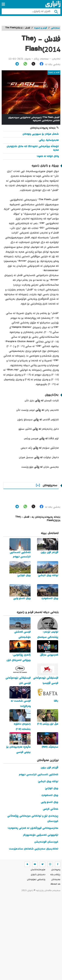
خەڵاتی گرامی (51, 809)
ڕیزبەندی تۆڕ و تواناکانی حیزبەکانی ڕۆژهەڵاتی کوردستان (33, 819)
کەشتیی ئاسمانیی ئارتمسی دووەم (39, 775)
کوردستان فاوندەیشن (46, 842)
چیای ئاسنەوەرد (50, 795)
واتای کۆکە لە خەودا (48, 156)
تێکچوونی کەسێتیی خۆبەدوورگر (41, 835)
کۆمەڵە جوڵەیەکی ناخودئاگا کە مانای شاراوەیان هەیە (33, 148)
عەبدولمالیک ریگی (49, 140)
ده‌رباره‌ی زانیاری (38, 875)
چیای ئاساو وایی (50, 802)
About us (55, 885)
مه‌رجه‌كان (56, 880)
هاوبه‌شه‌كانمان (38, 870)
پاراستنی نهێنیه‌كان (36, 880)
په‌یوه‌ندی (56, 870)
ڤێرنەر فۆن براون (49, 768)
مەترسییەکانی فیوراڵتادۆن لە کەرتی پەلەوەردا (33, 828)
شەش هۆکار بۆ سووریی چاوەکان (41, 134)
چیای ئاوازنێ (52, 788)
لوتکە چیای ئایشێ (48, 782)
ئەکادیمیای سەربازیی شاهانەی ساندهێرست (34, 849)
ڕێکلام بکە (55, 875)
